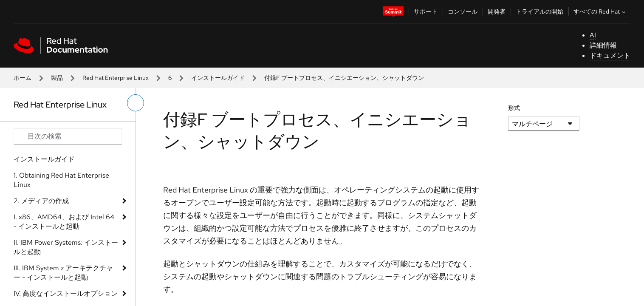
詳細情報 (603, 45)
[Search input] (68, 136)
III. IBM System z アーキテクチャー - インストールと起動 (63, 273)
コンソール (463, 11)
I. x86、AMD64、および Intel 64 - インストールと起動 (64, 222)
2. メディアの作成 (41, 201)
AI (593, 35)
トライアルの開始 (539, 11)
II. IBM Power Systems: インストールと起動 (66, 247)
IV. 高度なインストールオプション (66, 293)
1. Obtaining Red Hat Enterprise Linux (61, 180)
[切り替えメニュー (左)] (136, 103)
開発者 (497, 11)
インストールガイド (218, 78)
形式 (514, 108)
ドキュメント (610, 55)
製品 (57, 78)
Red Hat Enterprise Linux (116, 78)
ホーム (23, 78)
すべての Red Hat (600, 11)
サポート (426, 11)
